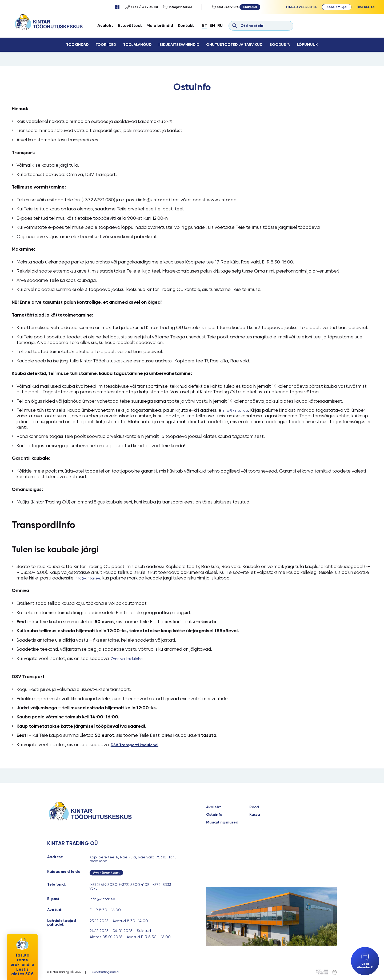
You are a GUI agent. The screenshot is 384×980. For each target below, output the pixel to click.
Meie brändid (160, 25)
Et (205, 25)
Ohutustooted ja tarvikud (234, 45)
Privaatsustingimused (105, 972)
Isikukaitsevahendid (179, 45)
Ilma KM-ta (365, 7)
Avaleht (105, 25)
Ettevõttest (130, 25)
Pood (254, 807)
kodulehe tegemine (322, 972)
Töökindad (77, 45)
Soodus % (280, 45)
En (212, 25)
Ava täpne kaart (106, 872)
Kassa (255, 815)
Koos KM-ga (337, 7)
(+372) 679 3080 (142, 7)
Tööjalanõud (137, 45)
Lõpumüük (307, 45)
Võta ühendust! (365, 961)
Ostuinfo (214, 815)
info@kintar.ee (178, 7)
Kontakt (186, 25)
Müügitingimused (222, 822)
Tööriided (106, 45)
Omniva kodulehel (127, 659)
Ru (220, 25)
